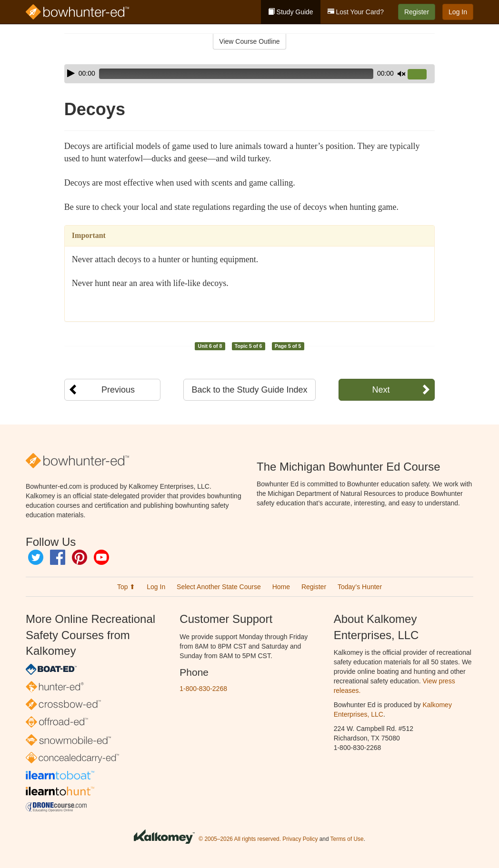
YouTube (101, 557)
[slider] (236, 74)
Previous (118, 390)
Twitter (36, 557)
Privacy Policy (300, 839)
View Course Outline (249, 41)
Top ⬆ (126, 587)
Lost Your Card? (356, 12)
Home (281, 587)
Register (417, 12)
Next (381, 390)
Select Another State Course (219, 587)
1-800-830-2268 (203, 689)
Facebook (58, 557)
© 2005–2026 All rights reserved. (240, 839)
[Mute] (401, 74)
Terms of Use (347, 839)
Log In (458, 12)
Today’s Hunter (360, 587)
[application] (249, 74)
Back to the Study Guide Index (249, 390)
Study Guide (291, 12)
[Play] (71, 73)
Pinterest (80, 557)
